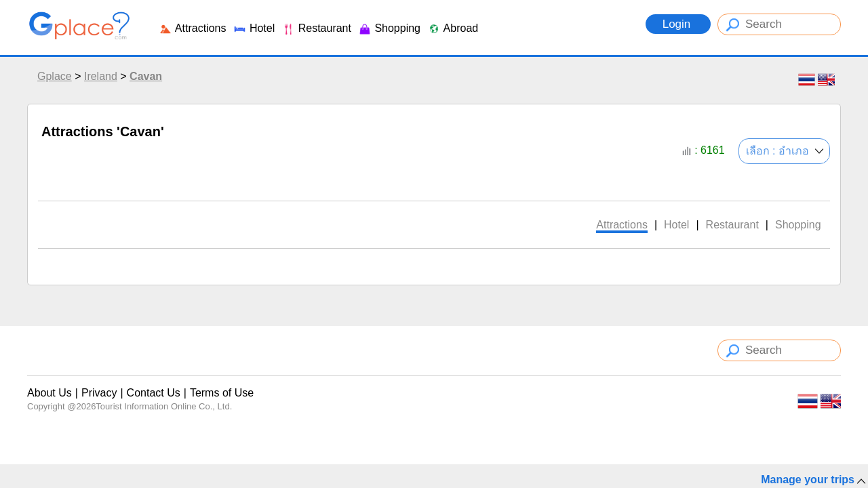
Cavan (146, 76)
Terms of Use (222, 393)
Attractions (192, 28)
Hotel (254, 28)
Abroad (453, 28)
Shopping (389, 28)
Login (678, 24)
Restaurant (316, 28)
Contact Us (154, 393)
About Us (50, 393)
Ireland (101, 76)
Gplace (55, 76)
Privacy (99, 393)
